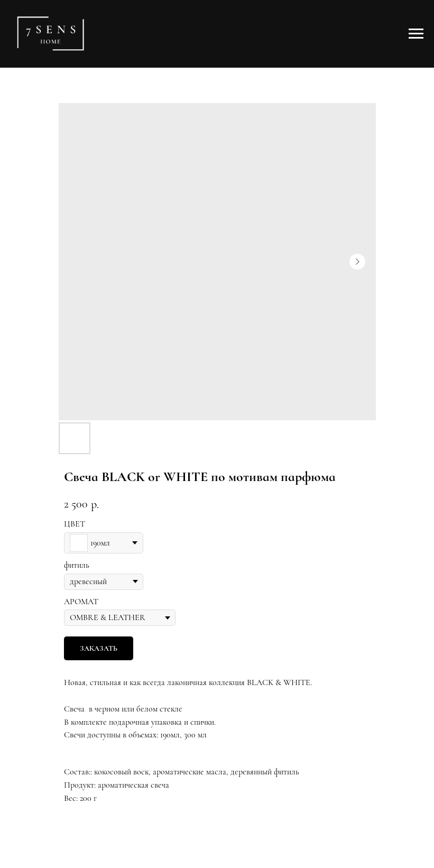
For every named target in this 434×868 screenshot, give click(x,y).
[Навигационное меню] (416, 34)
